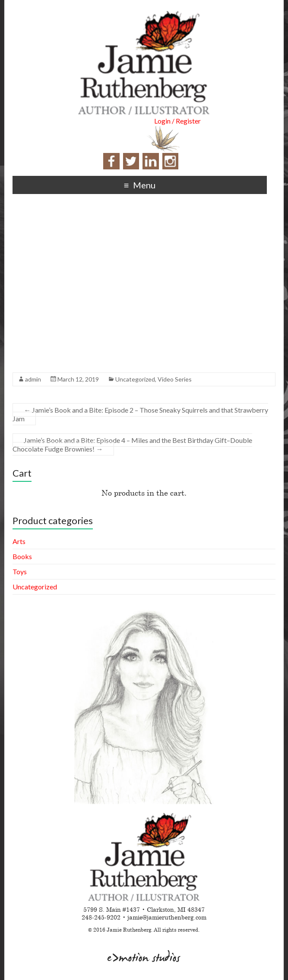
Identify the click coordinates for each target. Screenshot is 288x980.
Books (22, 556)
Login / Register (177, 121)
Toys (20, 571)
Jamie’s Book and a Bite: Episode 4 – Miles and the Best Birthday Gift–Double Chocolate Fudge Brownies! (132, 444)
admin (33, 379)
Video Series (175, 379)
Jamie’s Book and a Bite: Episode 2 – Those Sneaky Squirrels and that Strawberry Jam (140, 414)
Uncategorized (135, 379)
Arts (19, 541)
